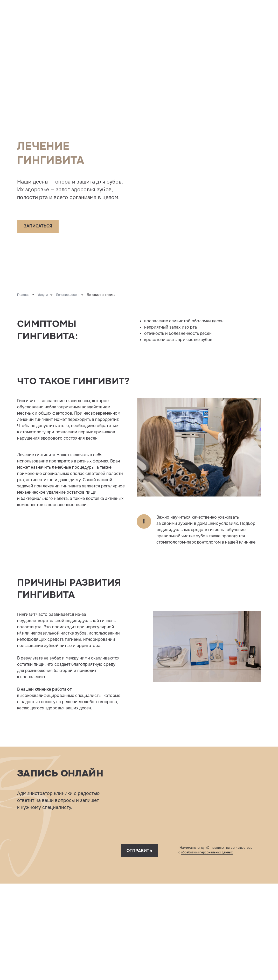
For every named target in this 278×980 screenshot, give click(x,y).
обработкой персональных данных (207, 852)
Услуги (43, 295)
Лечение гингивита (101, 295)
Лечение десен (67, 295)
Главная (23, 295)
